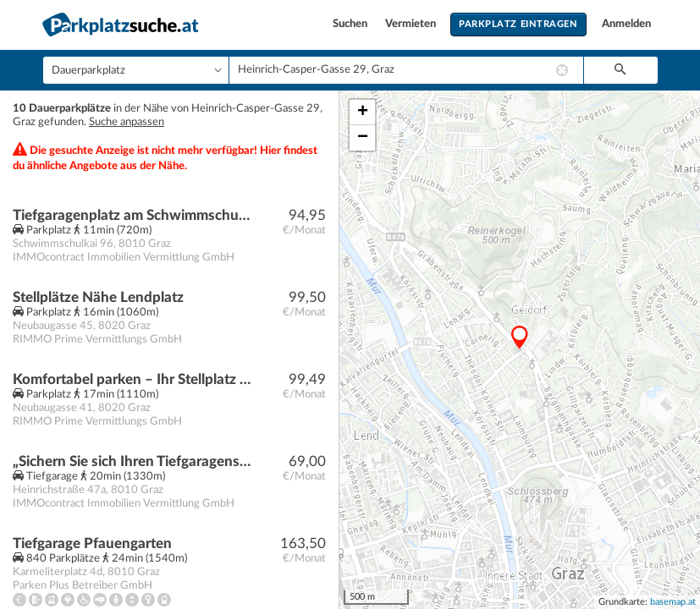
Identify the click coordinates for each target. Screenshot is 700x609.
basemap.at (673, 602)
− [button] (363, 138)
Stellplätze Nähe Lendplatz (98, 297)
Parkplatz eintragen (518, 24)
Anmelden (626, 24)
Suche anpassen (127, 122)
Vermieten (412, 24)
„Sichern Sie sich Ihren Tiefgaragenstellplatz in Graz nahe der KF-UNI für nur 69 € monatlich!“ (132, 461)
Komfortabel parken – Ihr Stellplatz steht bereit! (132, 379)
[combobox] (406, 70)
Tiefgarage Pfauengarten (92, 543)
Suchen (351, 24)
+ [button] (363, 112)
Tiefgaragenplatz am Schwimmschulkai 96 (132, 215)
